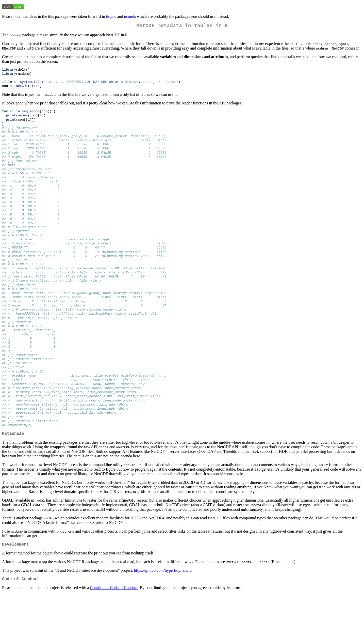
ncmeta (130, 16)
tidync (111, 16)
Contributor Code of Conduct (114, 629)
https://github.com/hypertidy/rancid (163, 610)
